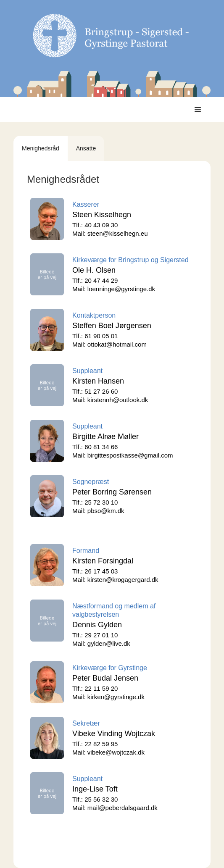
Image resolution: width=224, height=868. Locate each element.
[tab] (41, 148)
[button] (198, 110)
